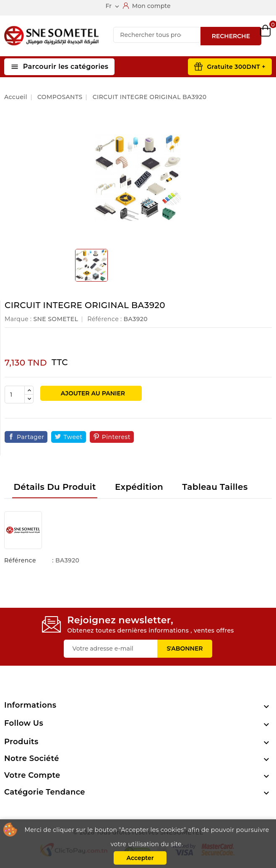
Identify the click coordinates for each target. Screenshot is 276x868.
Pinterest (116, 437)
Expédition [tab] (139, 487)
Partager (30, 437)
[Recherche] (157, 35)
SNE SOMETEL (56, 319)
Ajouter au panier (92, 393)
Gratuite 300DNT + (236, 67)
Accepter (140, 858)
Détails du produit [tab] (55, 487)
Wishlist (243, 36)
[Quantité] (15, 395)
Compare (221, 36)
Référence (20, 560)
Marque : (18, 319)
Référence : (104, 319)
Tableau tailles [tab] (215, 487)
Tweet (73, 437)
